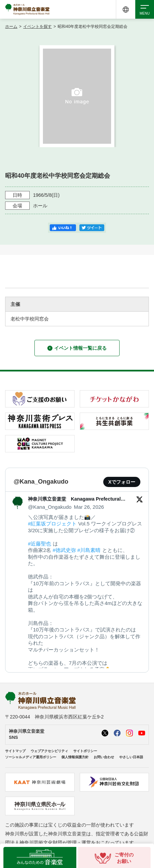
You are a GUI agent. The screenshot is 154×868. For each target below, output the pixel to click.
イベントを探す (37, 27)
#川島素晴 (89, 550)
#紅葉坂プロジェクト (52, 524)
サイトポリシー (85, 751)
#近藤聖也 (40, 544)
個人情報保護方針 (75, 757)
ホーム (11, 27)
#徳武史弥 (64, 550)
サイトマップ (15, 751)
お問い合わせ (104, 757)
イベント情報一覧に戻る (77, 348)
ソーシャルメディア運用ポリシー (31, 757)
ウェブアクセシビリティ (49, 751)
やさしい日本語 (131, 757)
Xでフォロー (122, 482)
